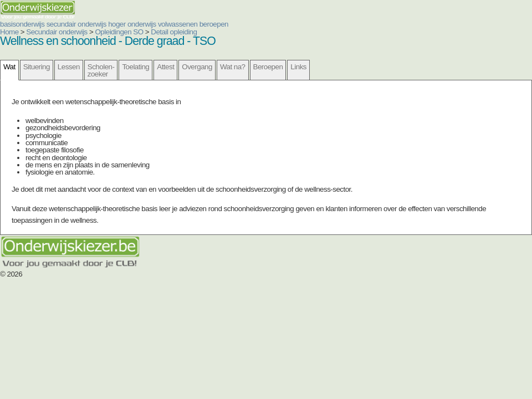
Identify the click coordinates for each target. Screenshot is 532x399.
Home (9, 32)
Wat (9, 67)
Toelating (135, 67)
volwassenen (178, 24)
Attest (165, 67)
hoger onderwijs (132, 24)
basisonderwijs (22, 24)
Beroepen (268, 67)
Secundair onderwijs (57, 32)
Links (298, 67)
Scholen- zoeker (101, 70)
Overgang (197, 67)
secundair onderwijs (76, 24)
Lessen (69, 67)
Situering (37, 67)
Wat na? (233, 67)
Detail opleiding (174, 32)
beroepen (214, 24)
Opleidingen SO (119, 32)
